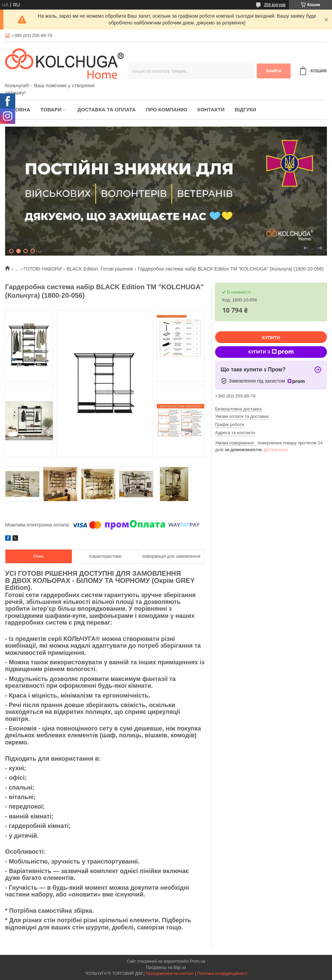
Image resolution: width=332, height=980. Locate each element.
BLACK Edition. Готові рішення (100, 269)
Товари (51, 109)
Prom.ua (198, 961)
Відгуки (245, 109)
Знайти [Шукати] (274, 71)
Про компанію (167, 109)
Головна (18, 109)
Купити (271, 338)
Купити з (271, 352)
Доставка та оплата (106, 109)
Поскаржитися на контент (170, 974)
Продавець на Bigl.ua (166, 967)
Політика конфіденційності (222, 974)
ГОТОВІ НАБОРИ (43, 269)
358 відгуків (275, 5)
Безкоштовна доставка (238, 409)
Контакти (211, 109)
